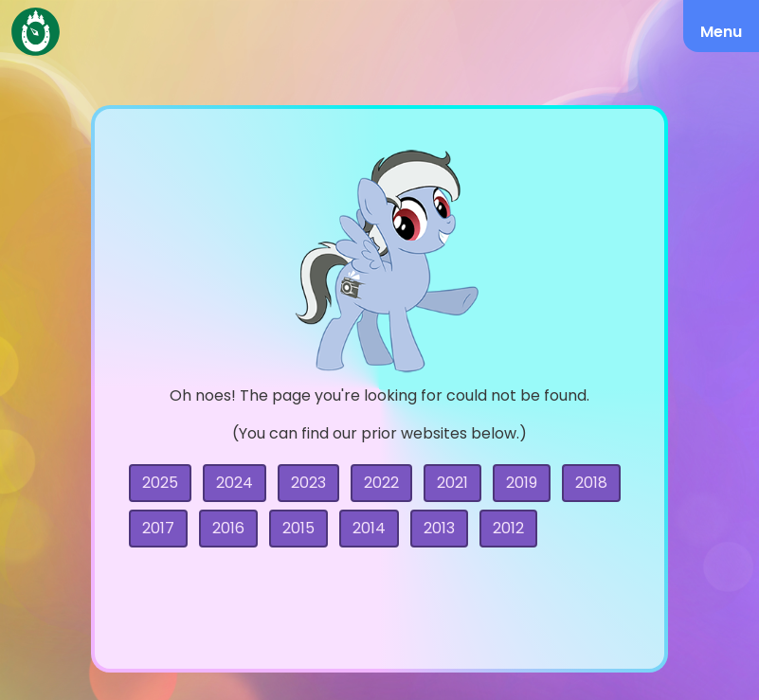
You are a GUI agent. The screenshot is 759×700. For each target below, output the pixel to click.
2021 (452, 483)
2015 (298, 528)
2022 (381, 483)
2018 (591, 483)
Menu (721, 32)
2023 (308, 483)
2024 (235, 483)
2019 (522, 483)
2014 (369, 528)
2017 (158, 528)
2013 (439, 528)
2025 (160, 483)
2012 (508, 528)
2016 (228, 528)
